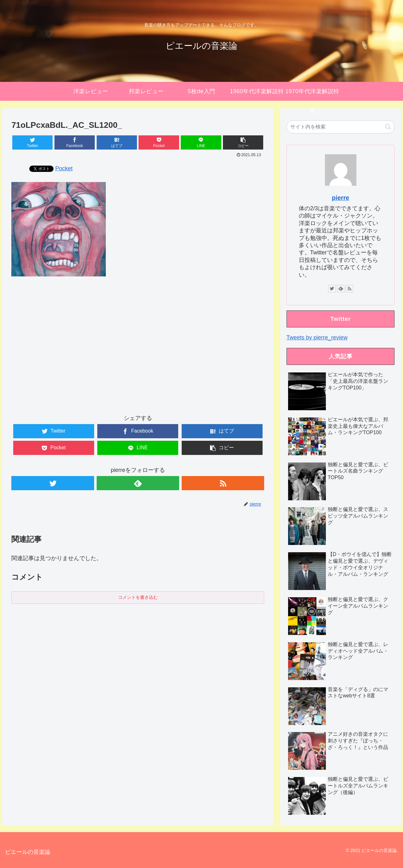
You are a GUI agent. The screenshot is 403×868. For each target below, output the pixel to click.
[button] (388, 127)
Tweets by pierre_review (317, 338)
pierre (341, 198)
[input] (341, 127)
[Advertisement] (138, 351)
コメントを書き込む (138, 597)
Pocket (64, 168)
